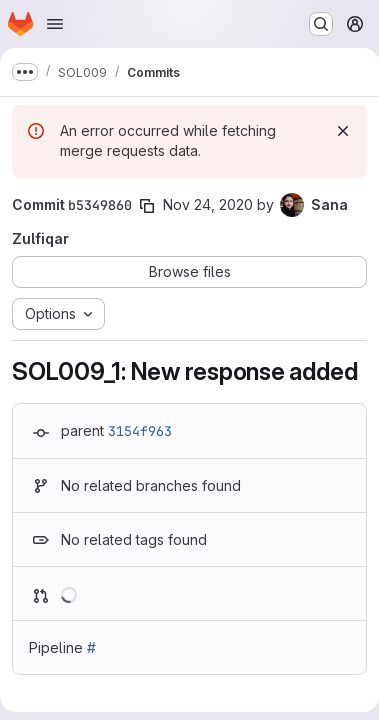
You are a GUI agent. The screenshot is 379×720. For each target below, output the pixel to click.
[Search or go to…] (321, 24)
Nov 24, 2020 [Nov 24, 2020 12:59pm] (208, 204)
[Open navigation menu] (55, 24)
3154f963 (140, 431)
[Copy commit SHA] (147, 206)
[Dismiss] (343, 131)
